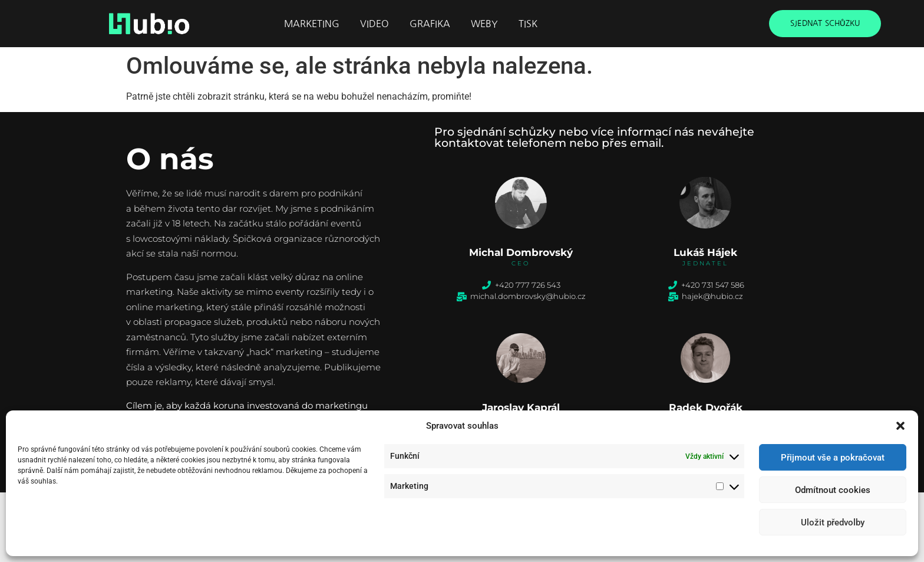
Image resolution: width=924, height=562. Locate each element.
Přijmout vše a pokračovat (833, 458)
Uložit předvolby (833, 522)
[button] (900, 426)
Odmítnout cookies (833, 490)
